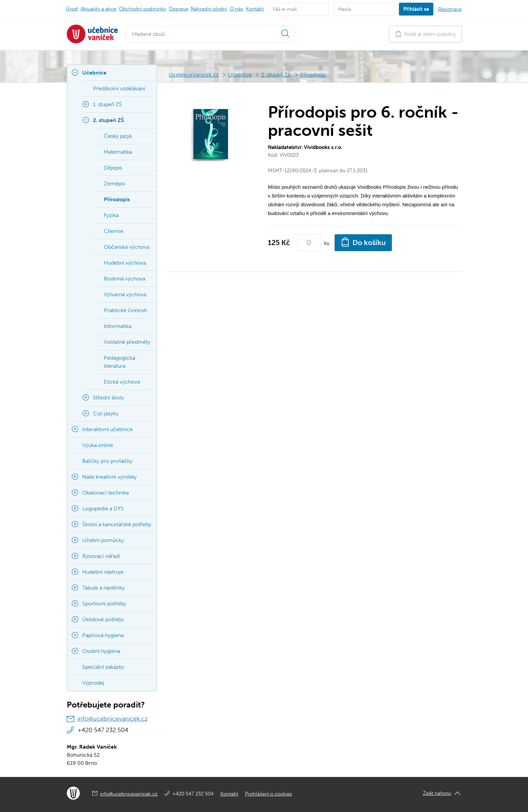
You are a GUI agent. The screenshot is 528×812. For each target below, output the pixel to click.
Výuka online (98, 445)
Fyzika (111, 215)
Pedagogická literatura (119, 362)
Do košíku (363, 242)
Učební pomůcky (103, 540)
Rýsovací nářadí (101, 556)
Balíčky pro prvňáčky (107, 461)
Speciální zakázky (103, 667)
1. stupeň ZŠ (107, 104)
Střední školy (108, 398)
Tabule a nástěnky (103, 588)
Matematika (118, 152)
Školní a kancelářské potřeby (117, 524)
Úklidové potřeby (103, 619)
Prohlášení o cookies (269, 794)
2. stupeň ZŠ (276, 75)
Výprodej (93, 683)
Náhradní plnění (209, 9)
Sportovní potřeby (104, 604)
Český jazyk (118, 136)
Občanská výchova (127, 247)
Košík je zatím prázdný (425, 34)
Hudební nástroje (103, 572)
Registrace (450, 9)
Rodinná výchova (125, 279)
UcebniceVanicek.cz (194, 75)
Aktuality (98, 9)
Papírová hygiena (103, 635)
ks (327, 243)
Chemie (114, 231)
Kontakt (255, 9)
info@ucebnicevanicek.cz (113, 719)
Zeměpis (114, 184)
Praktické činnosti (125, 310)
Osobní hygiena (101, 651)
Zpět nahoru (437, 793)
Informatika (118, 326)
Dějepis (113, 168)
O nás (237, 9)
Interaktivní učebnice (107, 429)
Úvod (72, 9)
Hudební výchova (125, 263)
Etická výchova (122, 382)
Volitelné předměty (127, 342)
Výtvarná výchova (125, 294)
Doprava (178, 9)
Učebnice (240, 75)
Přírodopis (313, 75)
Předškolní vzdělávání (119, 88)
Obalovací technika (105, 493)
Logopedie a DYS (103, 508)
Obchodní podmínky (143, 9)
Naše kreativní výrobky (110, 477)
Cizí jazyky (106, 413)
